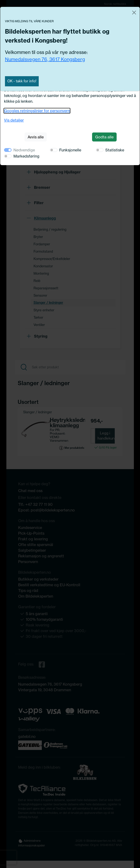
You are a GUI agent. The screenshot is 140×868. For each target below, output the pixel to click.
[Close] (134, 13)
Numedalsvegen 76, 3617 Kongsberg (45, 59)
